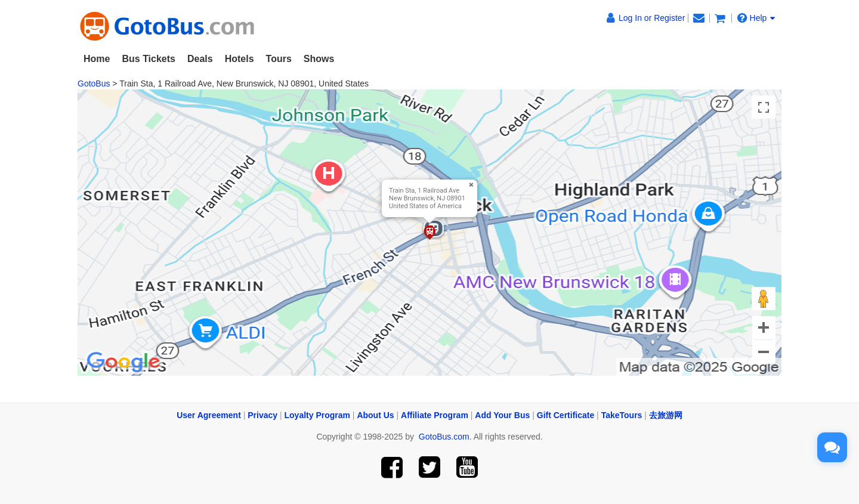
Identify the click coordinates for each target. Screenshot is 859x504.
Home (97, 59)
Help (756, 18)
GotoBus (94, 84)
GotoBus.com (444, 437)
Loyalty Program (317, 415)
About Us (375, 415)
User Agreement (209, 415)
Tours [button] (279, 59)
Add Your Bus (502, 415)
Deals (200, 59)
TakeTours (622, 415)
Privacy (262, 415)
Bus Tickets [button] (149, 59)
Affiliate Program (435, 415)
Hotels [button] (240, 59)
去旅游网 (666, 415)
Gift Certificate (566, 415)
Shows (319, 59)
